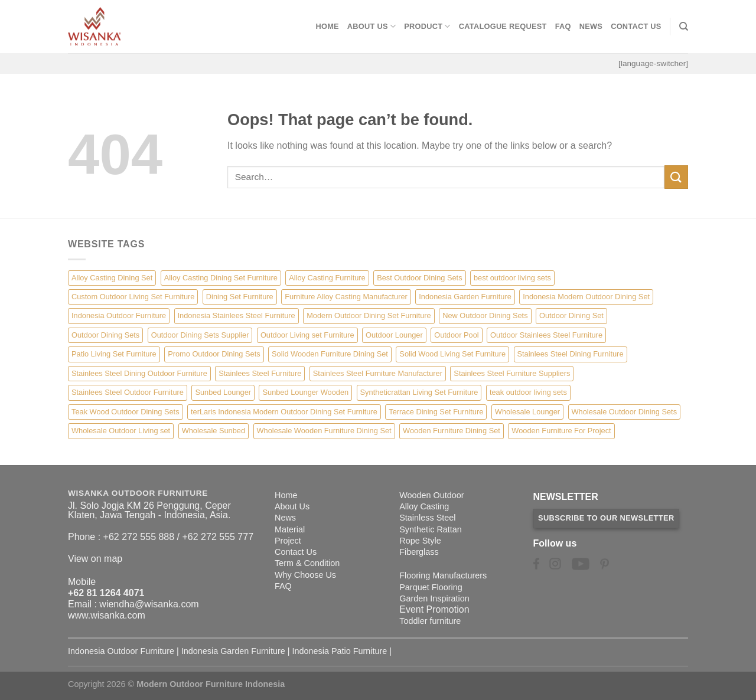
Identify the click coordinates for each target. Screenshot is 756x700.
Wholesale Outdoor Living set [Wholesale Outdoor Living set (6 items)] (121, 431)
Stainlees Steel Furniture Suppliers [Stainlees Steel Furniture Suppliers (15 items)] (512, 373)
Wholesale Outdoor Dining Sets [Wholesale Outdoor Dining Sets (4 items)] (625, 412)
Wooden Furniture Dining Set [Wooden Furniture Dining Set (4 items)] (452, 431)
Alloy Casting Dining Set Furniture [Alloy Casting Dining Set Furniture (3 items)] (221, 278)
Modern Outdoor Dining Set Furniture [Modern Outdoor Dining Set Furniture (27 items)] (369, 315)
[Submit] (676, 177)
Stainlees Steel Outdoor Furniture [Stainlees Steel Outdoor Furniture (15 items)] (128, 392)
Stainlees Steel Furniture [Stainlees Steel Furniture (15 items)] (260, 373)
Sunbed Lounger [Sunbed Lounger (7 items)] (223, 392)
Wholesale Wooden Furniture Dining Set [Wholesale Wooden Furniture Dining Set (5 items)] (324, 431)
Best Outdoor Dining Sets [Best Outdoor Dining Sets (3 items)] (419, 278)
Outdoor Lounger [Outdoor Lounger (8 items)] (394, 335)
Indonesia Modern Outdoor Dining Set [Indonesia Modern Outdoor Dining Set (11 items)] (586, 297)
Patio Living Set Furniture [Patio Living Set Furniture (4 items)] (114, 354)
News (591, 26)
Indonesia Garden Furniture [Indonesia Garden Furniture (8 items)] (465, 297)
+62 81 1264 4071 (106, 593)
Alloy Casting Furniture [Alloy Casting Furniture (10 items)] (327, 278)
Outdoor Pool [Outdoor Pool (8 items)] (456, 335)
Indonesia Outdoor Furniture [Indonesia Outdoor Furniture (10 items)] (119, 315)
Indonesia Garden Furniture (233, 651)
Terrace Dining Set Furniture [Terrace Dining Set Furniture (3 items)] (436, 412)
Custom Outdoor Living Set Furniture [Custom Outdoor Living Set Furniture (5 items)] (133, 297)
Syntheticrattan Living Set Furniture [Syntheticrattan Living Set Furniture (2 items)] (419, 392)
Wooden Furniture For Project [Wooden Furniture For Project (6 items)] (561, 431)
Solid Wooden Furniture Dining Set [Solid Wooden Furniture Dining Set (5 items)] (330, 354)
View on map (95, 559)
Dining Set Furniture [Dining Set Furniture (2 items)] (240, 297)
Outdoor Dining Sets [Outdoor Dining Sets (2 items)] (105, 335)
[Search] (684, 27)
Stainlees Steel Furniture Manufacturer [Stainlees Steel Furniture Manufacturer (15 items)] (378, 373)
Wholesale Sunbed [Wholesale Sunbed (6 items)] (214, 431)
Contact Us (636, 26)
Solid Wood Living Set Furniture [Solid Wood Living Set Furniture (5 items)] (452, 354)
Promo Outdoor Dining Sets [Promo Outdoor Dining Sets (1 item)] (214, 354)
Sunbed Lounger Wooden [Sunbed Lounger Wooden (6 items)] (305, 392)
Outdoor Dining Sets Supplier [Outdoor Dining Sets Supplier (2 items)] (200, 335)
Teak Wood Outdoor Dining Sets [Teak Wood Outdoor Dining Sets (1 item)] (126, 412)
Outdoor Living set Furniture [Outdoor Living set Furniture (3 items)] (307, 335)
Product (427, 26)
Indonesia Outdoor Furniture (121, 651)
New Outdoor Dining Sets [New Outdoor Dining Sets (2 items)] (485, 315)
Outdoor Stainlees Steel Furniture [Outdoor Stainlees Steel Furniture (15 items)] (546, 335)
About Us (372, 26)
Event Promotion (434, 609)
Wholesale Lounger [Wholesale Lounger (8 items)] (527, 412)
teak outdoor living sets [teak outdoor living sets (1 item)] (528, 392)
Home (327, 26)
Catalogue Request (503, 26)
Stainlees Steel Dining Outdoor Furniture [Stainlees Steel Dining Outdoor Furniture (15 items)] (139, 373)
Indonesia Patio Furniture (340, 651)
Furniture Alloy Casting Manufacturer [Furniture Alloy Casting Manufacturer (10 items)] (346, 297)
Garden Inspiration (434, 598)
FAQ (563, 26)
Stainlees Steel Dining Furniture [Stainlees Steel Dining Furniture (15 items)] (571, 354)
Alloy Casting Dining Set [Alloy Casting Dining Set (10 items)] (112, 278)
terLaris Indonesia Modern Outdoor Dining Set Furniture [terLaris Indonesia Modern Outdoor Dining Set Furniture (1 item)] (284, 412)
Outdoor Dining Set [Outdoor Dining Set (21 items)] (571, 315)
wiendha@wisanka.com (149, 604)
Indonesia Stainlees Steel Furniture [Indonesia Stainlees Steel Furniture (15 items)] (237, 315)
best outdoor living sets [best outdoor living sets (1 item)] (512, 278)
